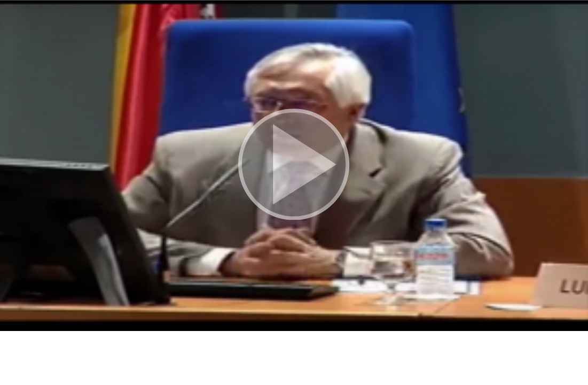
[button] (294, 165)
